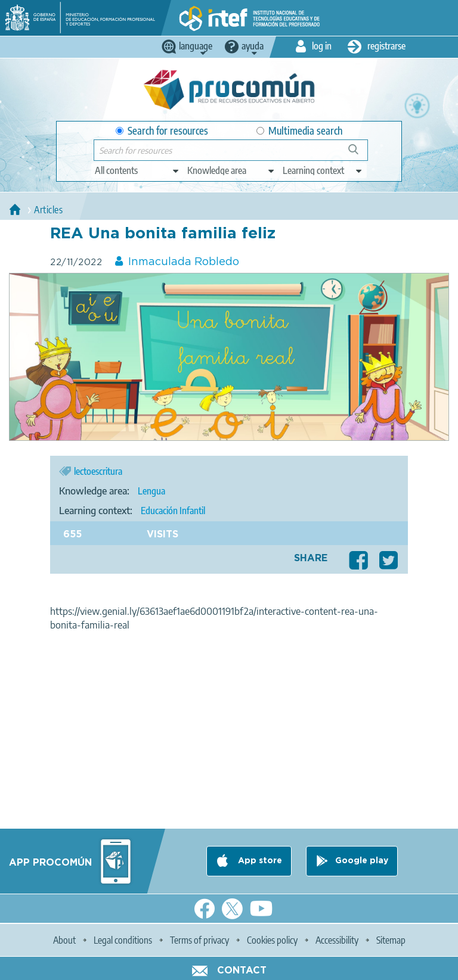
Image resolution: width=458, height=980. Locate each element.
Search (359, 154)
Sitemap (391, 940)
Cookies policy (272, 940)
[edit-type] (137, 170)
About (64, 940)
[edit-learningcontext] (323, 170)
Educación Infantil (173, 511)
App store (259, 861)
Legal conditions (123, 940)
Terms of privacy (199, 940)
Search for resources (162, 131)
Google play (362, 861)
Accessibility (337, 940)
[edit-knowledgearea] (231, 170)
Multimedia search (299, 131)
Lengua (151, 491)
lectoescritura (98, 471)
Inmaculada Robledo (184, 262)
